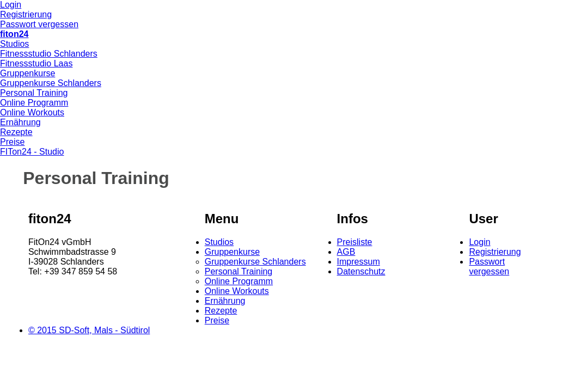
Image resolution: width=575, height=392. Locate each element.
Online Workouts (32, 112)
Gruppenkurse (27, 73)
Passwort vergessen (39, 24)
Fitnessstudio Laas (36, 63)
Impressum (359, 262)
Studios (14, 44)
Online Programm (34, 103)
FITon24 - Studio (32, 152)
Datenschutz (361, 271)
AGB (346, 252)
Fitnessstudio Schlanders (49, 54)
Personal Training (34, 93)
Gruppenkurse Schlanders (51, 83)
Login (11, 5)
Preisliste (355, 242)
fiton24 (14, 34)
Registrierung (26, 14)
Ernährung (20, 122)
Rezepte (16, 132)
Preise (12, 142)
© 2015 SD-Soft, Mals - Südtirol (89, 330)
